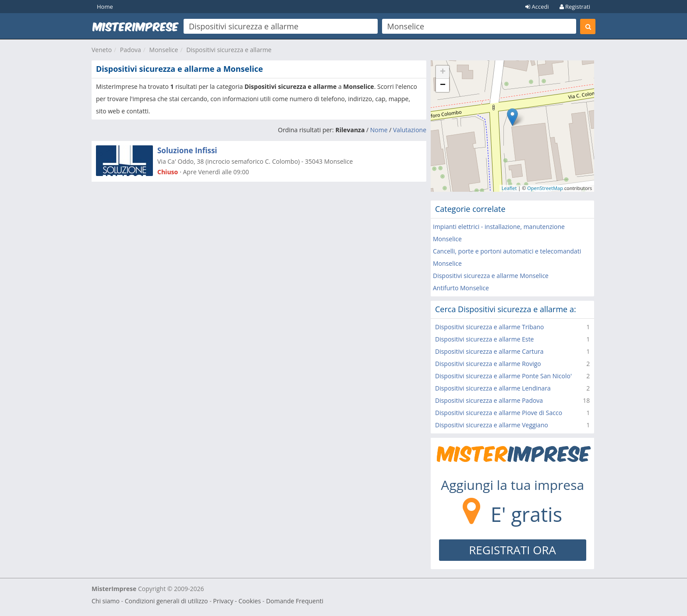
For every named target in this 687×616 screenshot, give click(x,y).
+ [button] (443, 72)
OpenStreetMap (545, 188)
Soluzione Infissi (187, 150)
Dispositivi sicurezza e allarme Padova (489, 400)
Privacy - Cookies (237, 601)
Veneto (102, 50)
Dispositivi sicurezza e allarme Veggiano (492, 425)
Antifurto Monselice (461, 288)
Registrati (575, 7)
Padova (131, 50)
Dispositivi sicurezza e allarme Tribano (490, 327)
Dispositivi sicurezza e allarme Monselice (491, 276)
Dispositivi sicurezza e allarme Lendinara (493, 388)
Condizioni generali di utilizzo (166, 601)
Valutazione (410, 130)
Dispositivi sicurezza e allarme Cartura (489, 351)
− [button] (443, 85)
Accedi (537, 7)
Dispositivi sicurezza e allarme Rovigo (488, 364)
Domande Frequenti (295, 601)
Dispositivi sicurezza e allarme (229, 50)
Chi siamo (106, 601)
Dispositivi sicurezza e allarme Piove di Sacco (499, 413)
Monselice (164, 50)
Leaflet (509, 188)
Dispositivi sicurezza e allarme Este (484, 339)
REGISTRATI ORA (512, 550)
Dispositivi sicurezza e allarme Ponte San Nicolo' (503, 376)
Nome (379, 130)
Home (105, 7)
